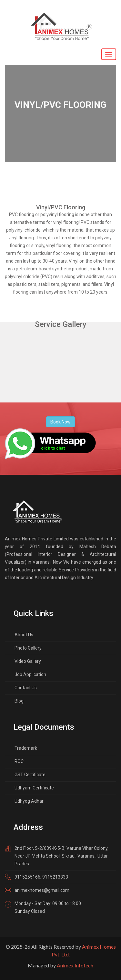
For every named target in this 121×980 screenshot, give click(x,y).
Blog (19, 701)
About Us (24, 635)
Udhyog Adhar (29, 801)
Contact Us (26, 688)
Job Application (30, 674)
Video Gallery (28, 661)
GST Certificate (30, 775)
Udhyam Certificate (34, 788)
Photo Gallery (28, 648)
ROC (19, 761)
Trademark (26, 748)
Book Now (60, 422)
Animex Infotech (75, 965)
